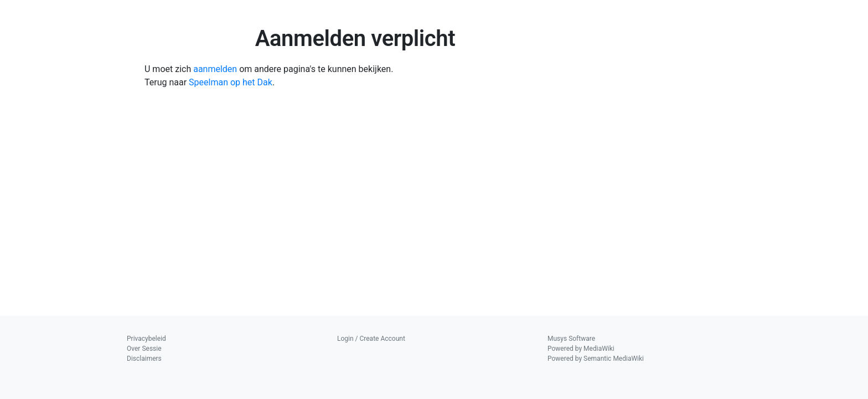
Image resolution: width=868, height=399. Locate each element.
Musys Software (571, 339)
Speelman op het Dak (231, 82)
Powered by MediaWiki (581, 349)
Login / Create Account (371, 339)
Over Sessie (144, 349)
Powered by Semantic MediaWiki (596, 359)
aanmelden (215, 69)
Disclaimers (144, 359)
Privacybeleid (146, 339)
